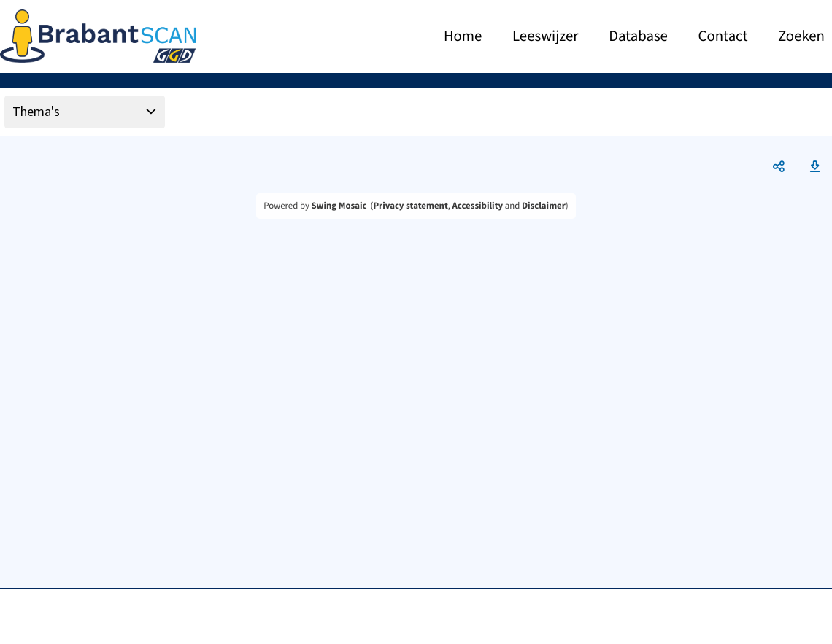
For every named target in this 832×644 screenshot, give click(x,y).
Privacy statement (410, 206)
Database (638, 36)
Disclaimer (544, 206)
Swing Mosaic (339, 206)
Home (463, 36)
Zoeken (801, 36)
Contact (723, 36)
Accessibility (478, 206)
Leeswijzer (546, 36)
